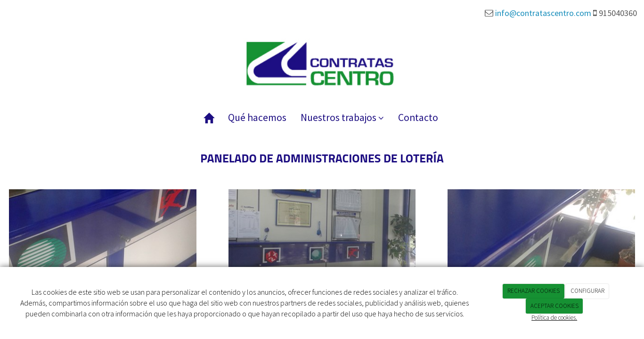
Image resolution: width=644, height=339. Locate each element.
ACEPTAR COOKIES (554, 306)
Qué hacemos (257, 117)
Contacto (418, 117)
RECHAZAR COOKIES (534, 291)
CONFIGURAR (587, 291)
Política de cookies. (554, 318)
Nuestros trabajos (342, 117)
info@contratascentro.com (543, 13)
